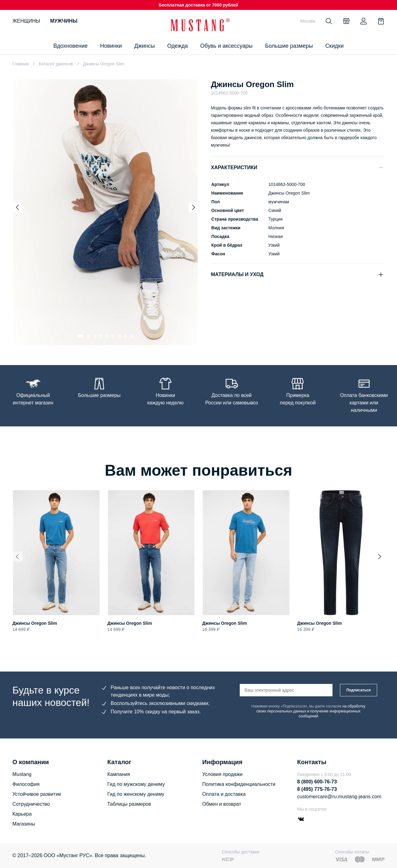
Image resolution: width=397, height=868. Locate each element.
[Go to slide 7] (119, 336)
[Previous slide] (17, 207)
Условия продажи (222, 774)
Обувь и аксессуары (227, 46)
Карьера (22, 814)
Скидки (335, 46)
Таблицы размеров (129, 804)
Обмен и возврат (222, 804)
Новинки (111, 46)
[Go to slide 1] (81, 336)
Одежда (177, 46)
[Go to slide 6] (113, 336)
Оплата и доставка (224, 794)
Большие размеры (289, 46)
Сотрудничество (31, 804)
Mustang (22, 774)
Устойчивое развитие (37, 794)
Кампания (119, 774)
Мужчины (64, 21)
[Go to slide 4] (101, 336)
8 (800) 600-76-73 (317, 782)
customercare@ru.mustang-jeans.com (339, 797)
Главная (21, 64)
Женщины (26, 21)
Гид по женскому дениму (136, 794)
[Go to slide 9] (132, 336)
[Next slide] (194, 207)
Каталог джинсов (56, 64)
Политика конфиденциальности (239, 784)
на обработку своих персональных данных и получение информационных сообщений (311, 711)
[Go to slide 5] (107, 336)
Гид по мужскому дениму (136, 784)
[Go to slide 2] (88, 336)
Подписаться (359, 690)
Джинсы (145, 46)
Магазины (24, 824)
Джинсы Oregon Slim (35, 623)
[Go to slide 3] (95, 336)
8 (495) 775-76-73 (317, 789)
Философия (26, 784)
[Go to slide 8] (126, 336)
